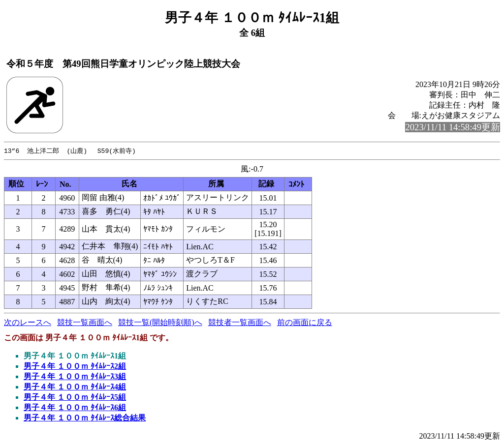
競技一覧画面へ (85, 323)
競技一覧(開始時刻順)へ (160, 323)
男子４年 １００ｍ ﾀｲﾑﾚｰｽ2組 (75, 367)
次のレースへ (28, 323)
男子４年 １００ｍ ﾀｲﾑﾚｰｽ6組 (75, 408)
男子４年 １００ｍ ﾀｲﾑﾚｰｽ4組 (75, 387)
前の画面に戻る (305, 323)
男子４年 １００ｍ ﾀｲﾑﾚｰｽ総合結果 (85, 418)
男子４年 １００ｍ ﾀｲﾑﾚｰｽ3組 (75, 377)
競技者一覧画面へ (240, 323)
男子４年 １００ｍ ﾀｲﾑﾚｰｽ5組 (75, 398)
